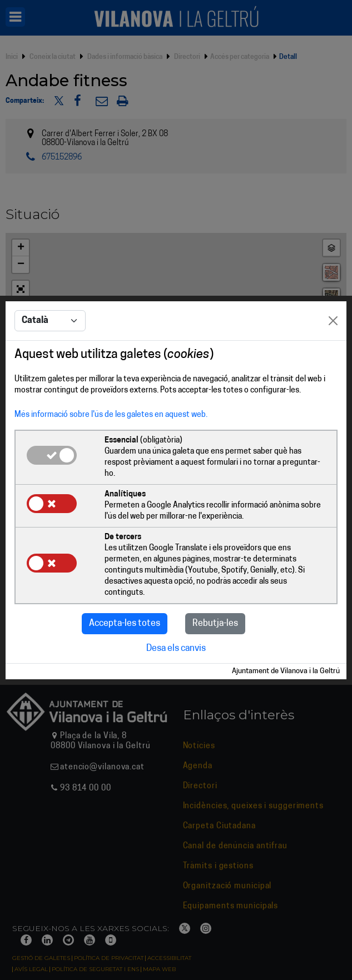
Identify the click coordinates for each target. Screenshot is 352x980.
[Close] (333, 286)
